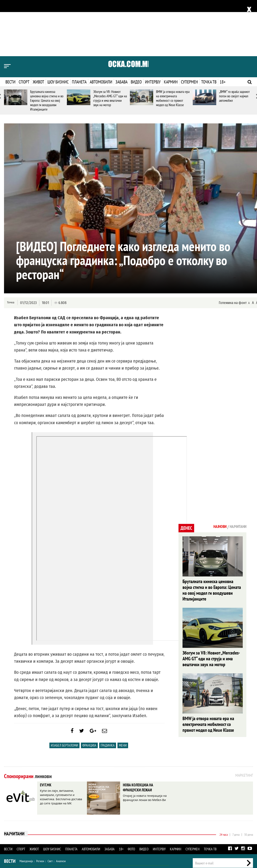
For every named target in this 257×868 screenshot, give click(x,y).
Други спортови (92, 815)
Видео (136, 26)
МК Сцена (74, 833)
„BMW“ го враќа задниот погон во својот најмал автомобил (234, 40)
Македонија (26, 807)
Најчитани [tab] (237, 471)
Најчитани (14, 780)
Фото (131, 795)
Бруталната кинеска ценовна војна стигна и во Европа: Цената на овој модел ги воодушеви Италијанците (47, 44)
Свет (50, 807)
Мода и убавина (42, 824)
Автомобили (101, 26)
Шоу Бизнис (16, 833)
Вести (10, 26)
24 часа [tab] (224, 780)
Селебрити (59, 833)
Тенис (61, 815)
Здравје (25, 824)
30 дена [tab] (249, 780)
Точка (11, 246)
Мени (123, 691)
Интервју (153, 26)
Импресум (219, 824)
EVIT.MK (47, 731)
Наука (11, 841)
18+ (223, 26)
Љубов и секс (62, 824)
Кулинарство (94, 824)
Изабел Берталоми (64, 691)
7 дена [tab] (236, 780)
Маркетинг (235, 824)
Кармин (171, 26)
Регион (40, 807)
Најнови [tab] (216, 471)
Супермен (189, 26)
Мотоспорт (74, 815)
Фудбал (24, 815)
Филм (34, 833)
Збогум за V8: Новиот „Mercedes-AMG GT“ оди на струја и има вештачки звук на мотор (110, 42)
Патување (78, 824)
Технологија (25, 841)
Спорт (24, 26)
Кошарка (37, 815)
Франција (89, 691)
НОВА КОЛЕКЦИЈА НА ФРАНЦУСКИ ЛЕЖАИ (142, 734)
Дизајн (108, 824)
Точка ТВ (209, 26)
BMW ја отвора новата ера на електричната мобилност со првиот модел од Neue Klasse (173, 42)
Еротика (68, 841)
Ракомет (50, 815)
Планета (79, 26)
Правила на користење (240, 843)
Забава (121, 26)
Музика (45, 833)
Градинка (108, 691)
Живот (38, 26)
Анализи (61, 807)
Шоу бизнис (58, 26)
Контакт (249, 824)
